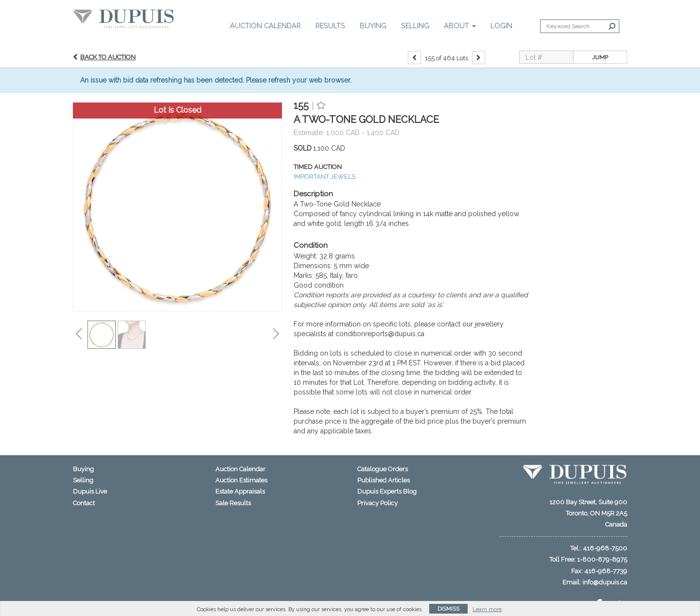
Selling (415, 26)
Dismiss (448, 609)
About (460, 26)
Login (501, 26)
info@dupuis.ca (605, 582)
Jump (600, 57)
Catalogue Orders (383, 469)
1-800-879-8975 (602, 559)
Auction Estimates (241, 480)
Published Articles (384, 480)
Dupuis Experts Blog (387, 491)
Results (330, 26)
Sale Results (233, 503)
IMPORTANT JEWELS (324, 177)
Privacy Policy (377, 503)
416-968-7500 (605, 548)
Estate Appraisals (240, 491)
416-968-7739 (606, 571)
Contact (84, 503)
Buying (373, 26)
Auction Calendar (265, 26)
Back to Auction (108, 57)
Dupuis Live (90, 491)
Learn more (487, 609)
